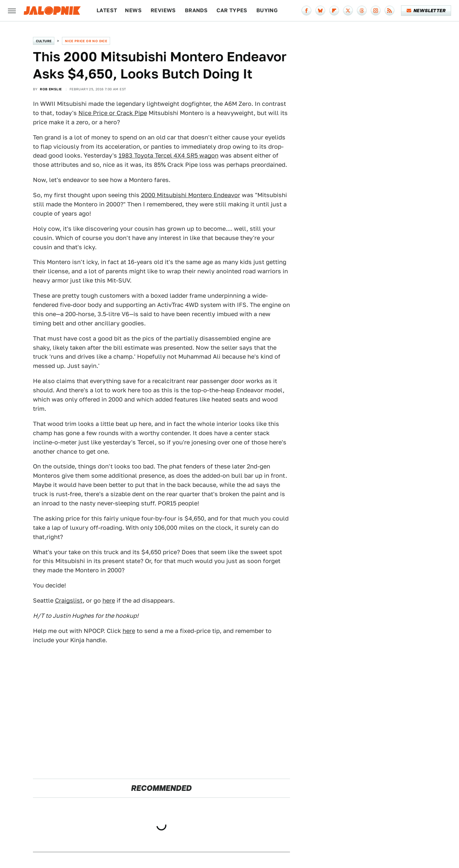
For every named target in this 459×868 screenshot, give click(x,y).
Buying (267, 10)
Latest (107, 10)
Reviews (163, 10)
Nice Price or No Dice (86, 41)
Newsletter (426, 11)
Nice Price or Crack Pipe (113, 113)
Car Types (232, 10)
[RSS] (389, 11)
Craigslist (69, 600)
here (109, 600)
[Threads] (362, 11)
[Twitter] (348, 11)
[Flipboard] (334, 11)
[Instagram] (376, 11)
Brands (196, 10)
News (133, 10)
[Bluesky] (320, 11)
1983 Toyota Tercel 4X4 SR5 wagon (169, 155)
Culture (44, 41)
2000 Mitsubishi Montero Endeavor (191, 195)
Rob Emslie (51, 89)
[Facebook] (306, 11)
